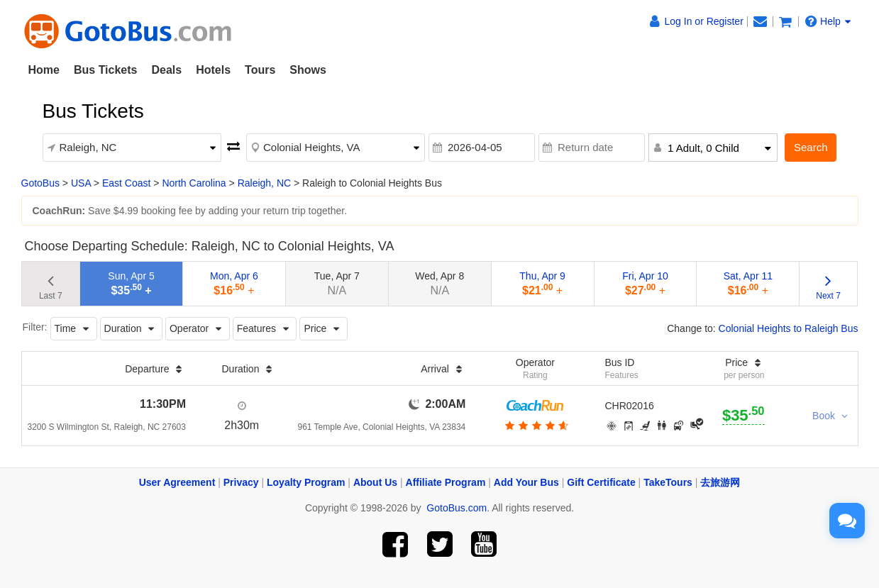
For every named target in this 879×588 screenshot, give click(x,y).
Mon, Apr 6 (234, 283)
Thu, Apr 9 (542, 283)
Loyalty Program (306, 482)
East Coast (126, 183)
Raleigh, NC (264, 183)
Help (828, 21)
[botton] (535, 426)
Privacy (241, 482)
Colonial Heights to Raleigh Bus (789, 328)
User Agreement (177, 482)
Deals (166, 70)
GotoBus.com (457, 508)
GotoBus (40, 183)
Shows (308, 70)
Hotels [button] (213, 70)
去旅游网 (720, 482)
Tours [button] (260, 70)
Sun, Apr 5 (131, 283)
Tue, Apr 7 (337, 283)
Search (811, 147)
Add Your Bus (526, 482)
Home (44, 70)
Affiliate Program (446, 482)
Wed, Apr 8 (439, 283)
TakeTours (668, 482)
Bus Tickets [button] (106, 70)
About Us (375, 482)
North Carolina (194, 183)
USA (81, 183)
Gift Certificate (601, 482)
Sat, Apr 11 (748, 283)
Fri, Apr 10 (645, 283)
